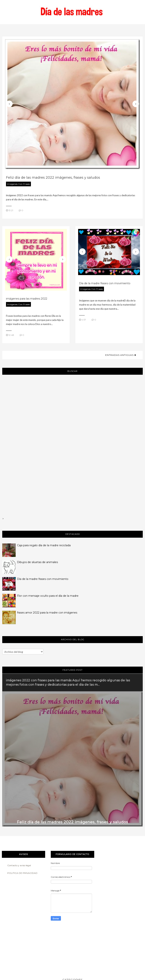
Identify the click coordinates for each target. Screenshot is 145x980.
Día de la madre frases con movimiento (105, 283)
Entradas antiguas (120, 355)
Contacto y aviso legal (19, 865)
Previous (9, 104)
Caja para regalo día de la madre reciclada (44, 545)
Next (136, 104)
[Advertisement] (72, 423)
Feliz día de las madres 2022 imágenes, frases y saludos (53, 178)
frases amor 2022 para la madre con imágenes (47, 613)
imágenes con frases (18, 184)
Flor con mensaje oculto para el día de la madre (48, 596)
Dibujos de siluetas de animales (37, 562)
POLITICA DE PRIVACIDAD (22, 873)
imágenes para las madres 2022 (27, 299)
